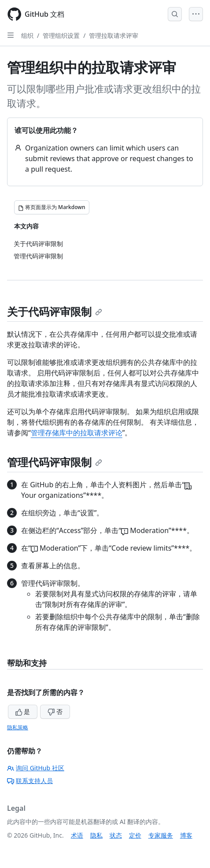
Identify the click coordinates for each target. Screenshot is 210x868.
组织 (27, 35)
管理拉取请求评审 (114, 35)
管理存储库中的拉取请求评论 (77, 433)
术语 (77, 835)
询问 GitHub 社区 (36, 768)
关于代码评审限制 (55, 311)
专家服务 (161, 835)
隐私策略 (18, 727)
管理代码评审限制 (55, 462)
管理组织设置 (61, 35)
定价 (135, 835)
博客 (186, 835)
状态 (116, 835)
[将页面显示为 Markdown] (52, 207)
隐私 (96, 835)
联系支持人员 (30, 781)
